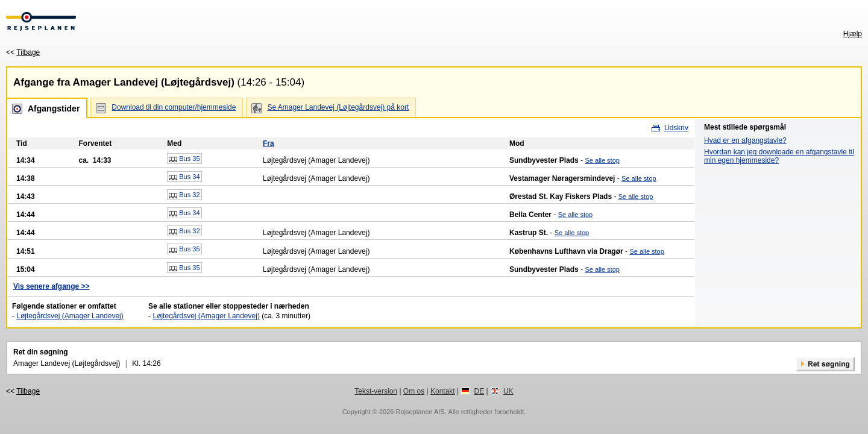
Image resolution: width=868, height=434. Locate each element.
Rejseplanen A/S (420, 412)
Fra (269, 143)
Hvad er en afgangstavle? (745, 140)
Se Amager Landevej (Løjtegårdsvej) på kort (338, 107)
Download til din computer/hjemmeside (174, 107)
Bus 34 (184, 177)
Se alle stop (602, 160)
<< (23, 52)
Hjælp (853, 34)
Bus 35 (184, 159)
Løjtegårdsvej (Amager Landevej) (70, 316)
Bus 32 (184, 195)
